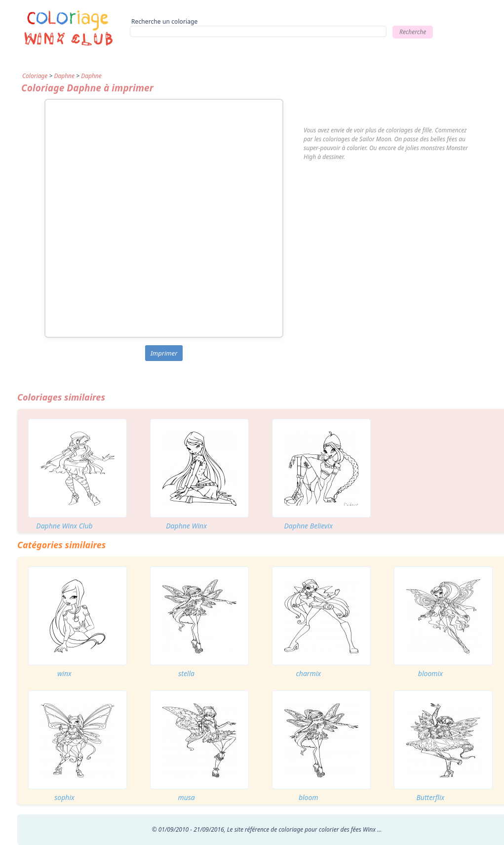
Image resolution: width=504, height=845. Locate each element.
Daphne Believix (309, 526)
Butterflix (430, 797)
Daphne (64, 76)
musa (186, 797)
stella (186, 673)
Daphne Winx (186, 526)
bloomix (430, 673)
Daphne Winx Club (64, 526)
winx (64, 673)
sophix (64, 797)
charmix (308, 673)
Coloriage (35, 76)
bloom (309, 797)
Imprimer (164, 353)
